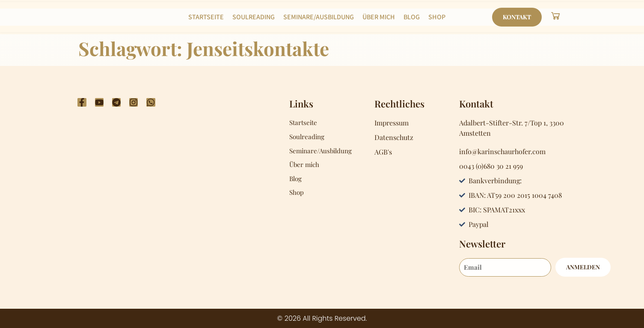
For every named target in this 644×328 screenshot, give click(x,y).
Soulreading (254, 17)
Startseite (206, 17)
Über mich (379, 17)
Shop (437, 17)
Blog (412, 17)
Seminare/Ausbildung (319, 17)
